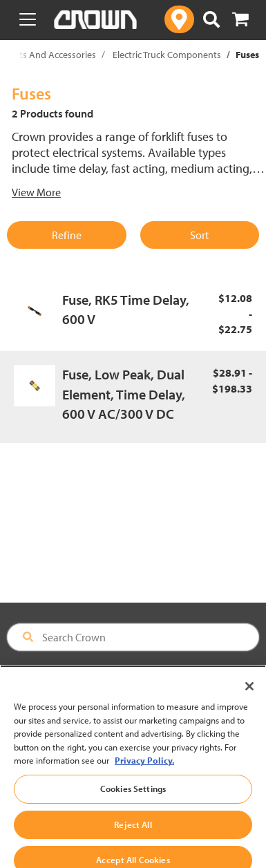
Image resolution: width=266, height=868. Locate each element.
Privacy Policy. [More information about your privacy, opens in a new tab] (144, 771)
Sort (199, 235)
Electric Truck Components (167, 55)
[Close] (249, 697)
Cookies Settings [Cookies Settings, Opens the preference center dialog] (133, 799)
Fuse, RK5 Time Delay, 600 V (126, 310)
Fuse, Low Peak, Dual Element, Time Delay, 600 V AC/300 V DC (124, 394)
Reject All (133, 835)
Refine (67, 235)
